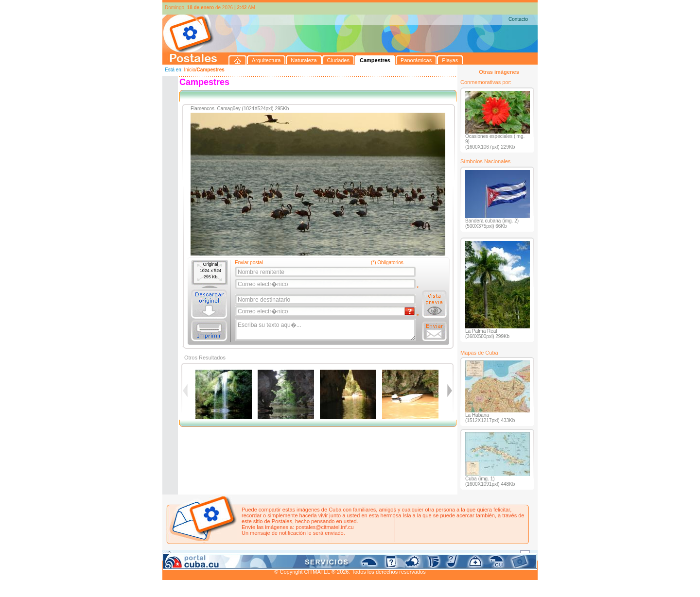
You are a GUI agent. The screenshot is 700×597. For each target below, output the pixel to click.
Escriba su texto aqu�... (326, 330)
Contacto (518, 19)
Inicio (189, 70)
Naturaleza (225, 555)
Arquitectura (193, 555)
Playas (346, 555)
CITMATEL (392, 566)
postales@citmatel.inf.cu (324, 527)
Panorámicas (318, 555)
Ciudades (254, 555)
